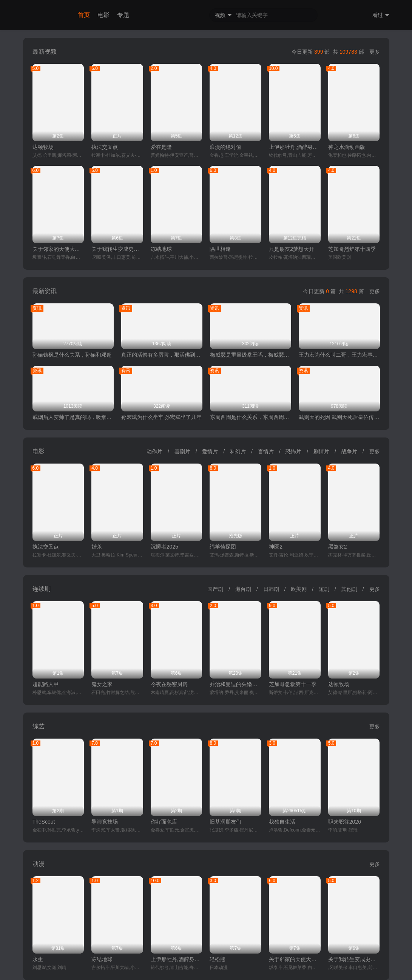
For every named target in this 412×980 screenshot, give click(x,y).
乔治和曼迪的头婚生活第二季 (235, 684)
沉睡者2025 (164, 547)
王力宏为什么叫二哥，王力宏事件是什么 (339, 355)
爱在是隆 (161, 147)
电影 (103, 15)
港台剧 (243, 589)
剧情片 (321, 451)
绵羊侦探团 (223, 547)
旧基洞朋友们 (225, 822)
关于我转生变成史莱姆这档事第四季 (117, 249)
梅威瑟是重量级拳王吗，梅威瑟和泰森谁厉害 (251, 355)
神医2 (276, 547)
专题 (123, 15)
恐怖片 (293, 451)
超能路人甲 (46, 684)
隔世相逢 (220, 249)
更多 (375, 52)
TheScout (44, 822)
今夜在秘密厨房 (169, 684)
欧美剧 (299, 589)
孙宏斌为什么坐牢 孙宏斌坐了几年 (162, 417)
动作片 (154, 451)
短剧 (324, 589)
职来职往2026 (345, 822)
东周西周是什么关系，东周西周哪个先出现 (251, 417)
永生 (38, 959)
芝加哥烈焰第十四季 (352, 249)
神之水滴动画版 (347, 147)
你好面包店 (164, 822)
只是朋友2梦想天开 (292, 249)
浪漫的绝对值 (225, 147)
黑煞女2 (338, 547)
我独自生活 (282, 822)
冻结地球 (161, 249)
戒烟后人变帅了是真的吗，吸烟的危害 (73, 417)
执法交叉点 (105, 147)
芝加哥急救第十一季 (293, 684)
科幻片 (238, 451)
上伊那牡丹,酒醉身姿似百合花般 (295, 147)
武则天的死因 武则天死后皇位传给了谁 (339, 417)
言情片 (266, 451)
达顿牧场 (43, 147)
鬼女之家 (102, 684)
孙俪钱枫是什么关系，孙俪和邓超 (72, 355)
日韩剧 (271, 589)
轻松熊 (218, 959)
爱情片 (210, 451)
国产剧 (215, 589)
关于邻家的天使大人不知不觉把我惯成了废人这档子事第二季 (58, 249)
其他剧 (349, 589)
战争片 (349, 451)
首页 (84, 15)
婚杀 (97, 547)
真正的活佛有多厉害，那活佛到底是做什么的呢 (162, 355)
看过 (381, 15)
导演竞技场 (105, 822)
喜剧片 (182, 451)
